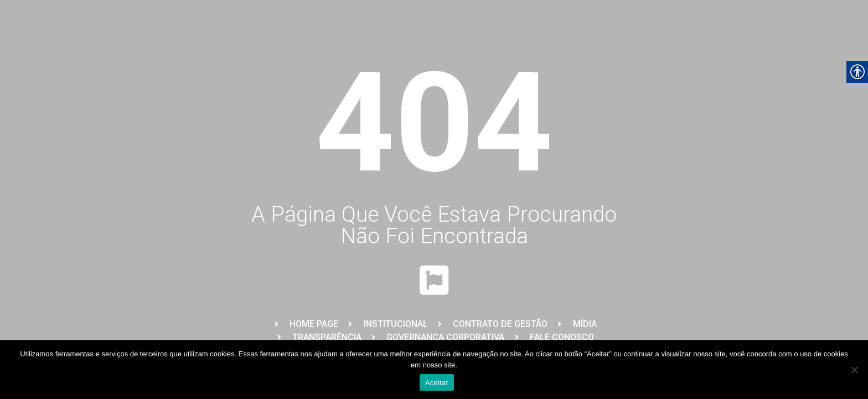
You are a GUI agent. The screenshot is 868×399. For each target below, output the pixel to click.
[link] (305, 324)
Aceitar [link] (437, 383)
